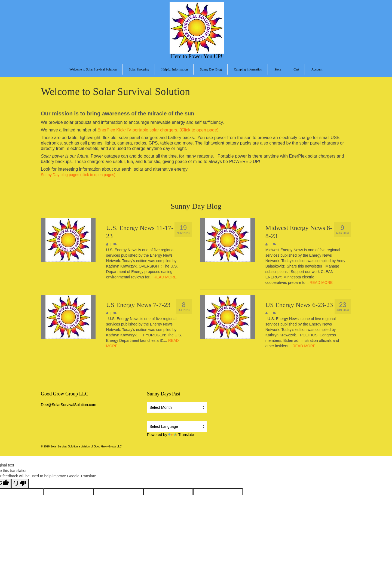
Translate (181, 435)
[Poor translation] (20, 483)
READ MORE (165, 277)
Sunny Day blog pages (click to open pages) (78, 175)
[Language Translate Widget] (177, 426)
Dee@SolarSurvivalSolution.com (68, 405)
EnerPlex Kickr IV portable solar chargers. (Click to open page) (158, 130)
